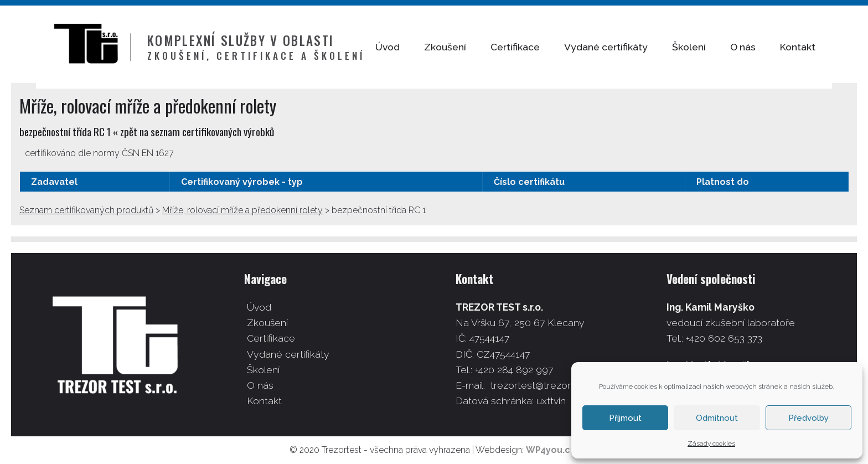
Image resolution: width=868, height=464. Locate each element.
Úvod (412, 47)
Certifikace (540, 47)
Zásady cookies (711, 444)
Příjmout (625, 418)
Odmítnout (717, 418)
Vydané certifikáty (631, 47)
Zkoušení (470, 47)
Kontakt (823, 47)
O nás (768, 47)
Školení (714, 47)
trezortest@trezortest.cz (546, 385)
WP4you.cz (551, 450)
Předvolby (808, 418)
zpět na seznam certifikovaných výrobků (197, 132)
